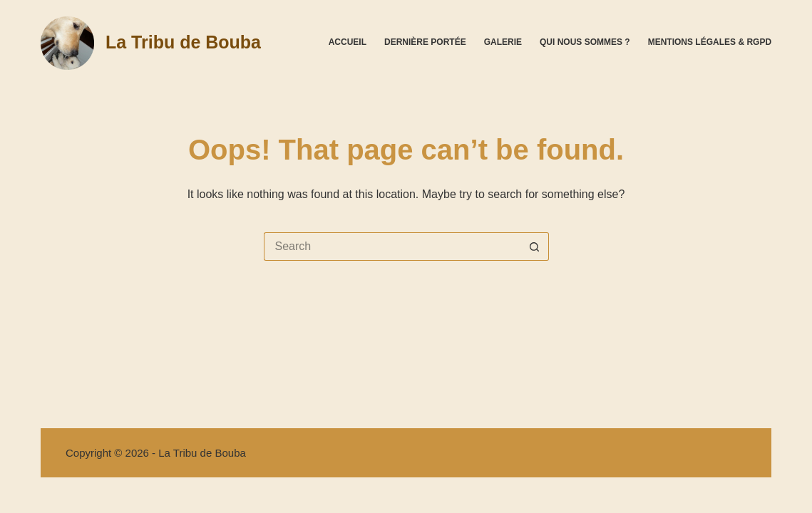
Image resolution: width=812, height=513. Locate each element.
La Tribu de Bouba (183, 42)
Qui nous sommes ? (585, 42)
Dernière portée (425, 42)
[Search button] (535, 247)
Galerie (503, 42)
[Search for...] (392, 247)
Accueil (348, 42)
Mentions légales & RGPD (710, 42)
